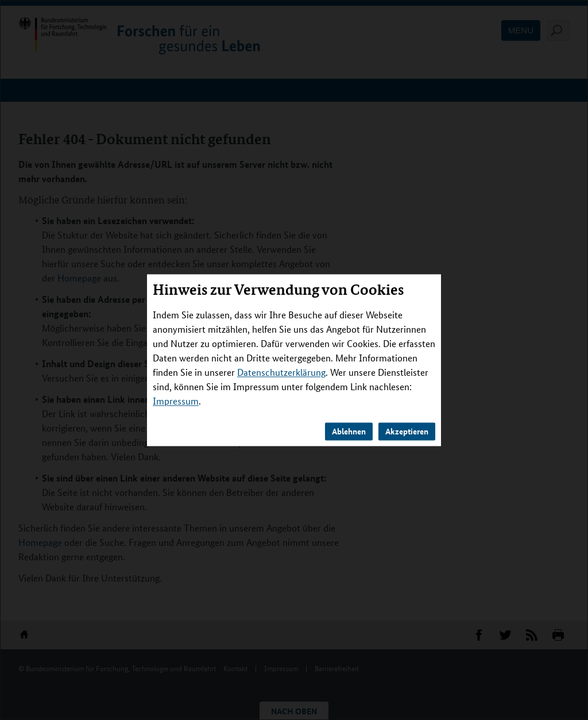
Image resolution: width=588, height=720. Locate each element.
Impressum (176, 401)
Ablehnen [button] (349, 431)
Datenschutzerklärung (281, 372)
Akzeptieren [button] (407, 431)
